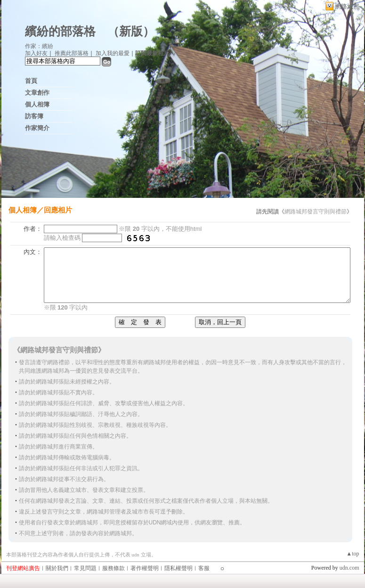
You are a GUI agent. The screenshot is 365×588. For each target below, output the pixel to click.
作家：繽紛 (39, 46)
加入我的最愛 (113, 53)
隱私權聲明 (178, 568)
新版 (131, 31)
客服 (204, 568)
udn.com (349, 568)
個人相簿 (37, 104)
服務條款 (114, 568)
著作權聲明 (145, 568)
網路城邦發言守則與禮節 (316, 212)
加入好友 (36, 53)
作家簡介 (37, 128)
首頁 (31, 81)
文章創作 (37, 93)
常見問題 (85, 568)
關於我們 (57, 568)
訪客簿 (34, 116)
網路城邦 (347, 6)
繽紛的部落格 (60, 31)
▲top (353, 554)
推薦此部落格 (72, 53)
